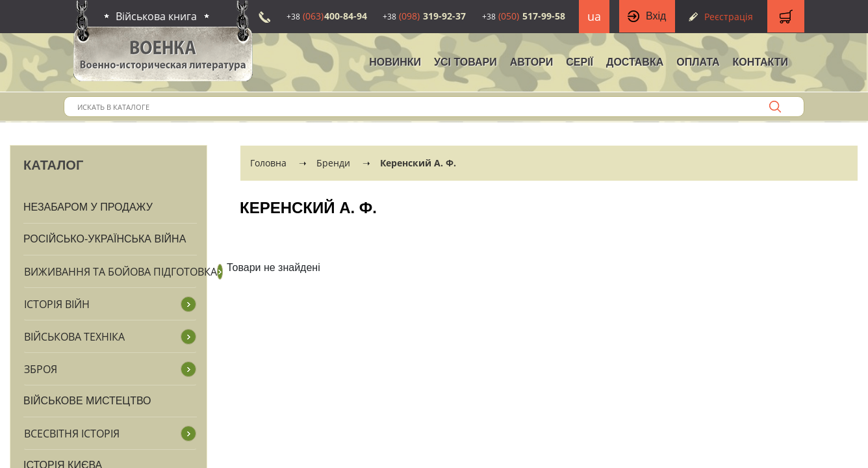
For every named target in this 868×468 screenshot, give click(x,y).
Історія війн (57, 304)
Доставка (635, 62)
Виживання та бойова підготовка (121, 272)
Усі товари (466, 62)
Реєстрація (729, 17)
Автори (532, 62)
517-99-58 (524, 16)
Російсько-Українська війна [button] (105, 239)
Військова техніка (74, 337)
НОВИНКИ (395, 62)
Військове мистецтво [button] (87, 401)
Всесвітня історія (72, 434)
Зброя (41, 369)
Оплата (698, 62)
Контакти (760, 62)
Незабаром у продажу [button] (88, 207)
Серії (580, 62)
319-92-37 (424, 16)
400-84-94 (327, 16)
